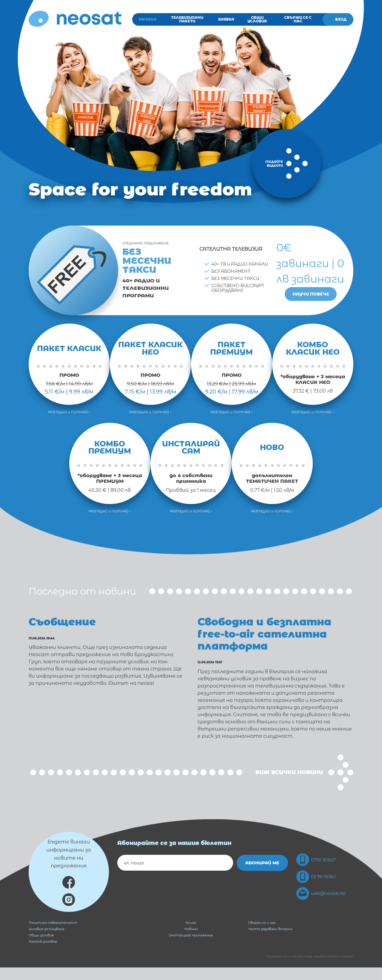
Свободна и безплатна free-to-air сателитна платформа (271, 639)
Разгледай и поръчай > (69, 412)
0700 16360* (316, 872)
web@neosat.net (321, 907)
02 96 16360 (316, 889)
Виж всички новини (304, 785)
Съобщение (68, 621)
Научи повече (311, 294)
